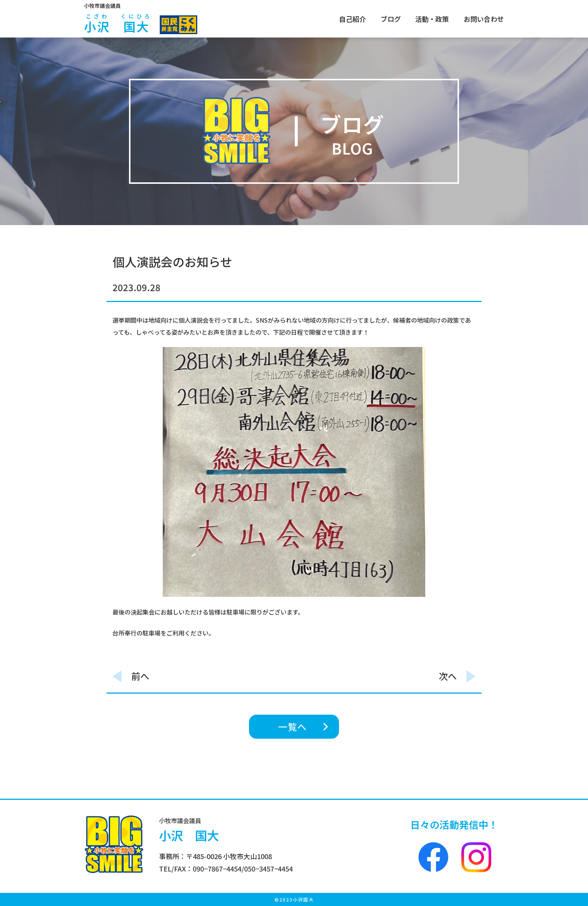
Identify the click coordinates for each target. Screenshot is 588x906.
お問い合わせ (484, 19)
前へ (140, 676)
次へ (448, 676)
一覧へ (293, 726)
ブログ (391, 19)
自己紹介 (352, 19)
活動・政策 (432, 19)
